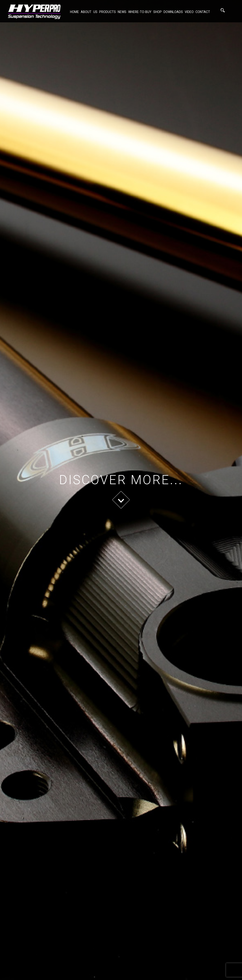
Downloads (173, 12)
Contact (203, 12)
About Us (89, 12)
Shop (157, 12)
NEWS (122, 12)
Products (108, 12)
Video (189, 12)
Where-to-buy (140, 12)
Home (74, 12)
